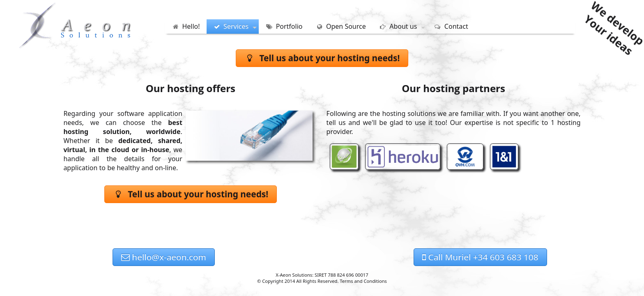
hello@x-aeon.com (164, 257)
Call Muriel (480, 257)
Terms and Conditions (363, 281)
